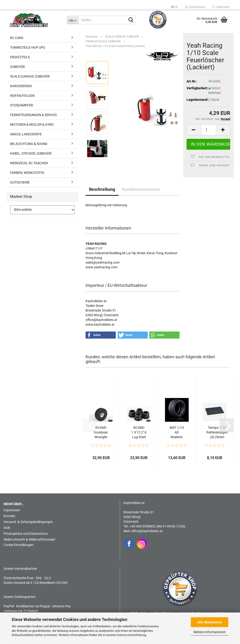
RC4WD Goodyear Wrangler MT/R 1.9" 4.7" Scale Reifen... (101, 433)
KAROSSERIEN (21, 86)
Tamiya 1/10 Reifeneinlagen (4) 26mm (217, 432)
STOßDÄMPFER (22, 105)
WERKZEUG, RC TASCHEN (29, 163)
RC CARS (17, 38)
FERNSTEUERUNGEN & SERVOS (33, 115)
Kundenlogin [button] (195, 7)
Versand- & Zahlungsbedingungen (28, 522)
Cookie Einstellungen (19, 545)
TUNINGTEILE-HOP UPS (28, 47)
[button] (175, 7)
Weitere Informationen (210, 632)
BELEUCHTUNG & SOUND (29, 144)
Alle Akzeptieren (210, 622)
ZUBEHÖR (17, 67)
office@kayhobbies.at (147, 531)
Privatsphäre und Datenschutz (26, 534)
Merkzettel (221, 7)
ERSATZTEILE (20, 57)
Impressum (12, 510)
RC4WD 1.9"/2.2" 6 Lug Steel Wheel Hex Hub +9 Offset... (139, 433)
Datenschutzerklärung (131, 635)
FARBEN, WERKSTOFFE (27, 173)
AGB (7, 528)
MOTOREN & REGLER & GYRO (32, 125)
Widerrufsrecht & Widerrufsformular (29, 539)
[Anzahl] (208, 130)
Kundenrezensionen (141, 189)
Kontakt (9, 516)
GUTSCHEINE (20, 182)
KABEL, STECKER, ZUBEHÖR (31, 153)
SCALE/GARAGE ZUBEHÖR (30, 76)
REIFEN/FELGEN (22, 96)
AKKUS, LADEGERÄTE (26, 134)
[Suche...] (73, 20)
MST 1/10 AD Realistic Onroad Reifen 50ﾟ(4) (177, 433)
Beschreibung (102, 189)
